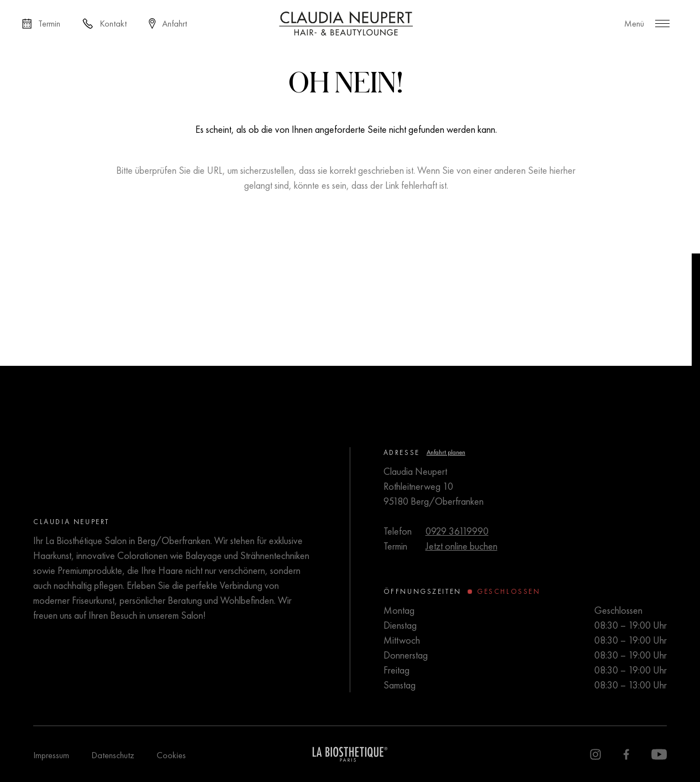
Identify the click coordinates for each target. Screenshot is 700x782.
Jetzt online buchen (462, 546)
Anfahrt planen (446, 452)
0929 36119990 (457, 531)
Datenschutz (113, 755)
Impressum (51, 755)
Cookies (171, 755)
